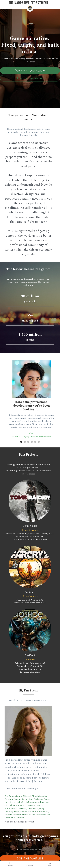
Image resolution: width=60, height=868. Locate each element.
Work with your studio (30, 71)
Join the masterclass (30, 79)
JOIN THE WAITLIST (30, 842)
